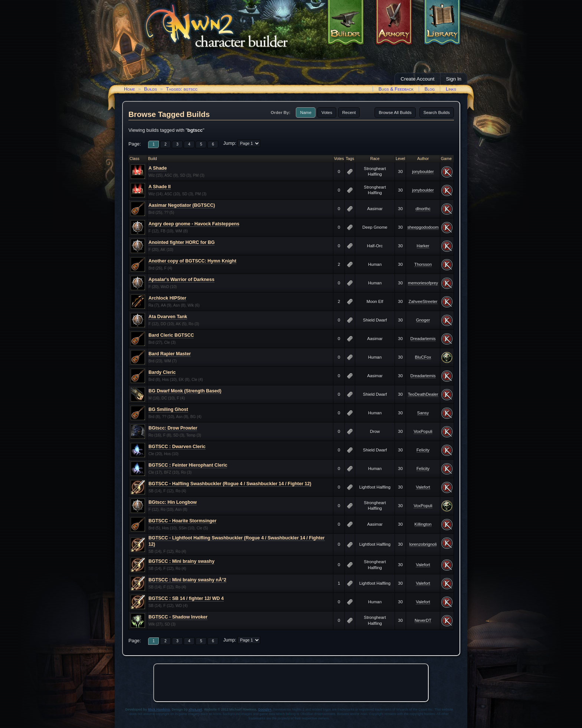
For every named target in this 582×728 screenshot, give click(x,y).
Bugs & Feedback (396, 89)
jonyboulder (423, 172)
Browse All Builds (395, 112)
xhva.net (195, 709)
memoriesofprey (423, 283)
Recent (349, 112)
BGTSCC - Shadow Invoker (178, 617)
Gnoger (423, 320)
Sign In (454, 79)
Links (451, 89)
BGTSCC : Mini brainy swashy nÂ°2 (187, 580)
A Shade (158, 168)
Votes (327, 112)
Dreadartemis (423, 339)
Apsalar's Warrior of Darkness (182, 280)
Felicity (423, 450)
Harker (423, 246)
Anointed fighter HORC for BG (182, 242)
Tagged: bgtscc (182, 89)
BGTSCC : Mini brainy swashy (182, 561)
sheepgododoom (423, 227)
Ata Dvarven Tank (168, 317)
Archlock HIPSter (167, 298)
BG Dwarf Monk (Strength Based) (185, 391)
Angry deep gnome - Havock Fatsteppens (194, 224)
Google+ (265, 709)
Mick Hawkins (159, 709)
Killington (423, 524)
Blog (430, 89)
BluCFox (423, 357)
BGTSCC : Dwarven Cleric (177, 447)
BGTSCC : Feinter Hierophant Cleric (188, 465)
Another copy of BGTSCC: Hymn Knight (192, 261)
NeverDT (423, 620)
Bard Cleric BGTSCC (171, 335)
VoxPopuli (423, 431)
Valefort (423, 487)
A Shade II (160, 187)
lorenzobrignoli (423, 544)
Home (130, 89)
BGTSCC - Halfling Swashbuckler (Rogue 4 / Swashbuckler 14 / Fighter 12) (230, 484)
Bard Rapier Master (170, 354)
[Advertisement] (291, 683)
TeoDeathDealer (423, 394)
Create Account (417, 79)
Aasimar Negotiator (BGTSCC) (182, 205)
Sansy (423, 413)
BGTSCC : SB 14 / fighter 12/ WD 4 (186, 598)
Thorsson (423, 264)
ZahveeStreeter (423, 301)
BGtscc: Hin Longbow (173, 502)
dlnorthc (423, 209)
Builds (151, 89)
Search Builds (437, 112)
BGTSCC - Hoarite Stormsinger (182, 521)
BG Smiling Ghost (168, 409)
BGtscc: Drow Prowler (173, 428)
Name (306, 112)
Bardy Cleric (162, 372)
